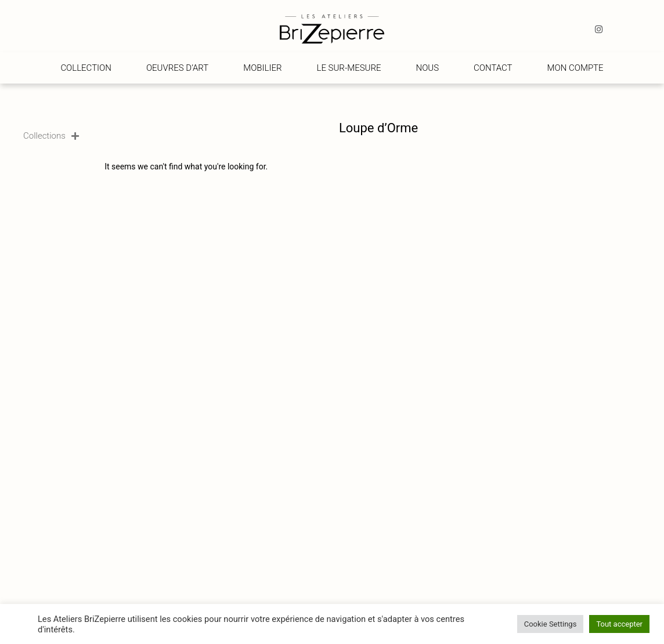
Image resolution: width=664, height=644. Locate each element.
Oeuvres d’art (177, 68)
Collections (51, 136)
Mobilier (262, 68)
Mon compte (575, 68)
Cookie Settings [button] (551, 624)
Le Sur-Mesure (349, 68)
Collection (86, 68)
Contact (493, 68)
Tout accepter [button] (619, 624)
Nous (428, 68)
